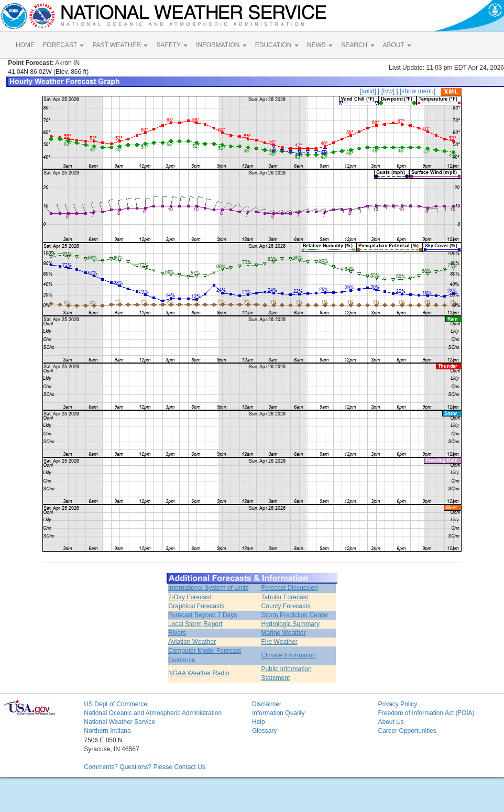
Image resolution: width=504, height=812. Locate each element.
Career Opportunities (407, 731)
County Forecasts (286, 606)
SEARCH (358, 45)
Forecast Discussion (290, 588)
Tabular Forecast (285, 597)
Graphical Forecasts (196, 606)
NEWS (320, 45)
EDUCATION (277, 45)
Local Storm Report (195, 624)
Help (259, 722)
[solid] (368, 91)
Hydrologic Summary (291, 624)
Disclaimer (267, 704)
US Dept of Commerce (116, 704)
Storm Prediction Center (295, 615)
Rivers (177, 633)
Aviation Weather (192, 642)
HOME (25, 45)
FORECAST (63, 45)
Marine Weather (284, 633)
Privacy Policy (397, 704)
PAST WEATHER (120, 45)
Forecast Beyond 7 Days (202, 615)
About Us (391, 722)
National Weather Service (119, 722)
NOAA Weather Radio (199, 673)
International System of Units (208, 588)
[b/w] (388, 91)
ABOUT (397, 45)
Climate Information (289, 655)
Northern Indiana (107, 731)
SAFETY (172, 45)
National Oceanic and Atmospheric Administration (153, 713)
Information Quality (278, 713)
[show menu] (418, 91)
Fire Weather (280, 642)
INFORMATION (221, 45)
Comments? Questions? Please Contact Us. (145, 767)
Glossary (264, 731)
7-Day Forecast (190, 597)
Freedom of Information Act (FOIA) (426, 713)
